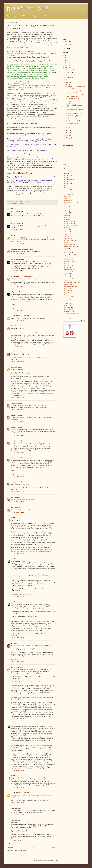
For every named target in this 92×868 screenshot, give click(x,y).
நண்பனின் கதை (69, 261)
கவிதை (66, 215)
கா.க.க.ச (67, 217)
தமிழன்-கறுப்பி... (16, 212)
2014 (66, 55)
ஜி (12, 518)
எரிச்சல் (67, 209)
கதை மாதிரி (68, 213)
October (68, 75)
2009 (66, 65)
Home (33, 848)
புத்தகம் (67, 280)
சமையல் (67, 232)
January (68, 138)
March (68, 133)
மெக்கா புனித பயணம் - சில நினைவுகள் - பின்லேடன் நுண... (74, 117)
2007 (66, 141)
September (69, 77)
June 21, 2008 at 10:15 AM (18, 596)
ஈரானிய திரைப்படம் (70, 203)
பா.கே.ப (67, 276)
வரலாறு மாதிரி (69, 297)
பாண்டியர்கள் (68, 278)
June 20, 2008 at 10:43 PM (18, 286)
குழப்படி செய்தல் (69, 223)
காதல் (66, 219)
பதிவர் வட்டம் (68, 270)
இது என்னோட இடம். (28, 8)
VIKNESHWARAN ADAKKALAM (21, 249)
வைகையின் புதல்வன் (71, 314)
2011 (66, 60)
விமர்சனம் (67, 307)
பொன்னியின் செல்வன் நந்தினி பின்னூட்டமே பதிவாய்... (75, 110)
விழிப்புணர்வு (68, 309)
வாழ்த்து (67, 303)
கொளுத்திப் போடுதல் (71, 226)
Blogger (56, 860)
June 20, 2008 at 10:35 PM (18, 218)
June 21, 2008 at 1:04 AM (17, 410)
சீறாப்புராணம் (68, 238)
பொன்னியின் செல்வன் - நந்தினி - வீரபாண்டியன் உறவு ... (75, 95)
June (67, 85)
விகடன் (67, 305)
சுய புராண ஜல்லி (69, 240)
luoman (45, 860)
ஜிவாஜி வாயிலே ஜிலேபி (73, 121)
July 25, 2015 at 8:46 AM (17, 840)
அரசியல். (67, 192)
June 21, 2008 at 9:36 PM (17, 787)
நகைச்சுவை (68, 259)
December (69, 70)
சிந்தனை (67, 234)
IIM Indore (67, 175)
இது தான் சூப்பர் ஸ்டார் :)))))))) (74, 113)
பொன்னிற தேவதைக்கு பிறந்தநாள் (72, 124)
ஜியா (35, 40)
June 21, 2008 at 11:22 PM (18, 803)
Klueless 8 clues (68, 179)
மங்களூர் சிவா (15, 403)
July (67, 82)
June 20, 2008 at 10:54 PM (18, 346)
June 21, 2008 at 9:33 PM (17, 770)
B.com (66, 169)
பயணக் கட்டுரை (69, 272)
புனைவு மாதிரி (69, 284)
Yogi (12, 643)
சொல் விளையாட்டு (70, 244)
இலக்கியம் (67, 198)
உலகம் (66, 207)
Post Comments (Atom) (20, 850)
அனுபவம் (67, 194)
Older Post (54, 848)
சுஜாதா (66, 242)
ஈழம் (66, 205)
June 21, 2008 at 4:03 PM (17, 719)
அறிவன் (27, 51)
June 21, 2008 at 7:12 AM (17, 512)
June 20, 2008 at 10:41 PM (18, 254)
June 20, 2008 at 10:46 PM (18, 321)
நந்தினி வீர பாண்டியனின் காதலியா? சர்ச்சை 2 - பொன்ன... (73, 100)
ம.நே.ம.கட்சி (68, 291)
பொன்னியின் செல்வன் (17, 204)
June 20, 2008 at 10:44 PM (18, 310)
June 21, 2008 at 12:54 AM (18, 398)
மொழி (66, 295)
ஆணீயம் (67, 196)
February (69, 135)
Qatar (66, 188)
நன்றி (66, 263)
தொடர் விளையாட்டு (70, 255)
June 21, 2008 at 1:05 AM (17, 452)
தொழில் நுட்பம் (69, 257)
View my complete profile (69, 44)
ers (12, 235)
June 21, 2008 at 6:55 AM (17, 502)
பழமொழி (67, 274)
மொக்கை (67, 293)
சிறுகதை (67, 236)
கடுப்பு (66, 211)
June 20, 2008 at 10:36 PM (18, 244)
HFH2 (66, 173)
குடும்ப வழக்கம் (69, 221)
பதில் (13, 51)
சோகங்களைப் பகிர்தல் (71, 247)
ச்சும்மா (66, 249)
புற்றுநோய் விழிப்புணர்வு (72, 282)
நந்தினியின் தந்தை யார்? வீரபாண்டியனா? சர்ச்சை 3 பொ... (74, 105)
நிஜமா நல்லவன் (16, 497)
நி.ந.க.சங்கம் (68, 265)
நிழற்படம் (67, 268)
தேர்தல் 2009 (68, 253)
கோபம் (66, 228)
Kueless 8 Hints (68, 184)
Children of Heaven (69, 171)
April (68, 130)
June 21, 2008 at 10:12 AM (18, 553)
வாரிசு (66, 301)
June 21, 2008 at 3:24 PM (17, 662)
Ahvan (66, 167)
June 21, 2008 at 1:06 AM (17, 492)
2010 (66, 63)
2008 (66, 68)
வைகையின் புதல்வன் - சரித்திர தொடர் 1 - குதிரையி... (74, 92)
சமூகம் (66, 230)
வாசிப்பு (67, 299)
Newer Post (10, 848)
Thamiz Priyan (15, 326)
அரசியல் (67, 190)
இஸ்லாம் (67, 200)
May (67, 128)
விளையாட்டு (68, 312)
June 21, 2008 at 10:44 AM (18, 638)
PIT (65, 186)
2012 (66, 58)
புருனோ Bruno (15, 352)
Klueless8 (67, 182)
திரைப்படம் (68, 251)
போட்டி (67, 289)
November (69, 72)
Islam (66, 177)
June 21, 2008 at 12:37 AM (18, 362)
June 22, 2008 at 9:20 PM (17, 815)
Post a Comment (13, 844)
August (68, 80)
